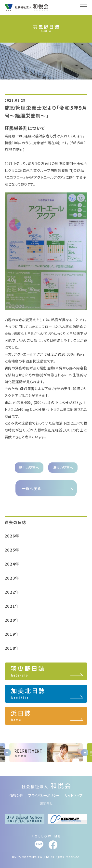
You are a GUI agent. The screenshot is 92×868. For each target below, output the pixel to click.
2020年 (12, 620)
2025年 (12, 550)
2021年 (12, 606)
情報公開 (16, 795)
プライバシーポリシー (44, 795)
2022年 (12, 592)
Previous (7, 753)
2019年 (12, 634)
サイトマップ (73, 795)
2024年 (12, 564)
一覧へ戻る (31, 488)
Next (85, 753)
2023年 (12, 578)
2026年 (12, 536)
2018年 (12, 648)
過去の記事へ (63, 468)
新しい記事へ (29, 468)
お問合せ (46, 803)
